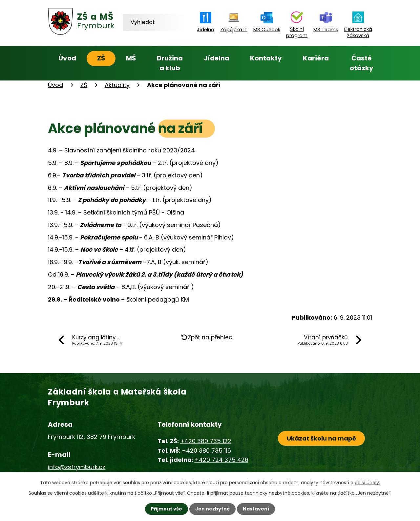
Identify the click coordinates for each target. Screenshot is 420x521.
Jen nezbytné (212, 509)
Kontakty (266, 58)
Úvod (67, 58)
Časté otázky (362, 63)
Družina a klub (170, 63)
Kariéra (316, 58)
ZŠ (101, 58)
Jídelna (217, 58)
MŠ (131, 58)
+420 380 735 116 (206, 451)
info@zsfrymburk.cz (77, 467)
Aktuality (117, 85)
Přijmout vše (167, 509)
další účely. (367, 483)
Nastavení (256, 509)
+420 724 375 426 (221, 460)
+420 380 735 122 (206, 441)
